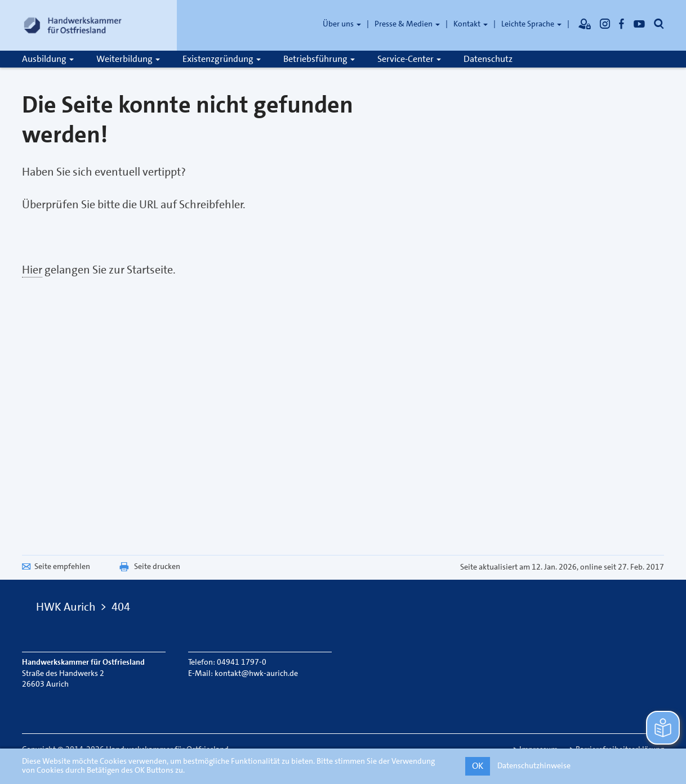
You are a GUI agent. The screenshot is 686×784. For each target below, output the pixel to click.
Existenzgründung (222, 59)
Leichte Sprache (531, 24)
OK (478, 766)
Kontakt (471, 24)
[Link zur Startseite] (73, 25)
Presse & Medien (407, 24)
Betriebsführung (319, 59)
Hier (32, 270)
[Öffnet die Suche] (659, 24)
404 (121, 607)
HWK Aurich (66, 607)
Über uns (342, 24)
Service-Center (409, 59)
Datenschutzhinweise (534, 765)
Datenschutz (488, 59)
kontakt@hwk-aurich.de (256, 673)
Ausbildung (48, 59)
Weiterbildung (128, 59)
